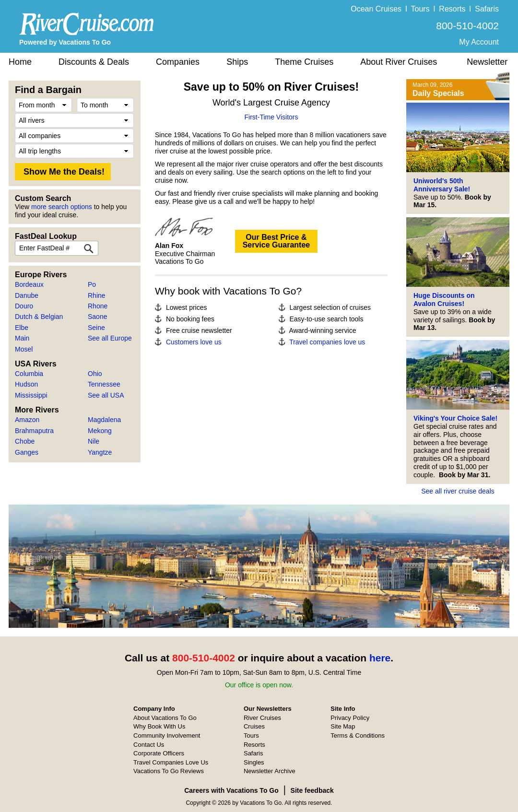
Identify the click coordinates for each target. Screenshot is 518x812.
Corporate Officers (159, 753)
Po (92, 284)
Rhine (97, 295)
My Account (479, 42)
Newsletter (487, 62)
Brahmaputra (34, 431)
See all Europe (110, 338)
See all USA (106, 395)
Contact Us (149, 745)
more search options (62, 207)
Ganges (27, 452)
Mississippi (31, 395)
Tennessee (104, 384)
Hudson (26, 384)
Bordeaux (29, 284)
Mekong (100, 431)
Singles (254, 762)
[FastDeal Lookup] (89, 248)
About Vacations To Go (165, 718)
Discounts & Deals (94, 62)
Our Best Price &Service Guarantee (277, 241)
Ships (237, 62)
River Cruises (262, 718)
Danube (27, 295)
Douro (24, 306)
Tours (420, 9)
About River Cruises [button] (399, 62)
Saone (97, 317)
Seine (96, 328)
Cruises (254, 726)
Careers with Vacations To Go (231, 790)
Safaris (487, 9)
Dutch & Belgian (39, 317)
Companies (178, 62)
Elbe (22, 328)
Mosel (24, 349)
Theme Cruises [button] (304, 62)
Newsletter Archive (270, 771)
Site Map (343, 726)
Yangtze (100, 452)
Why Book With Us (159, 726)
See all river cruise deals (458, 491)
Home (20, 62)
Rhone (98, 306)
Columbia (29, 374)
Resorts (452, 9)
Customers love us (194, 342)
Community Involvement (167, 736)
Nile (94, 441)
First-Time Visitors (271, 117)
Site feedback (312, 790)
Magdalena (104, 420)
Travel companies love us (327, 342)
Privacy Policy (350, 718)
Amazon (27, 420)
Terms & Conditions (358, 736)
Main (22, 338)
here (380, 658)
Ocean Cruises (376, 9)
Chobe (25, 441)
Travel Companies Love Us (171, 762)
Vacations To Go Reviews (169, 771)
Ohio (95, 374)
